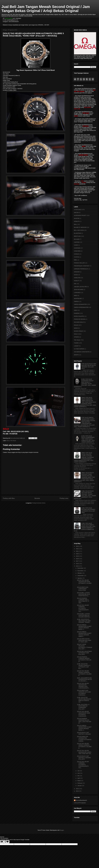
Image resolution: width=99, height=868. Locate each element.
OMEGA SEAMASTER (80, 304)
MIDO (76, 296)
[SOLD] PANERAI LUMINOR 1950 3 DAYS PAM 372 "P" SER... (83, 601)
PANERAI (77, 313)
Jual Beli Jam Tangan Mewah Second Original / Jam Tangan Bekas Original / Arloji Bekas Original (46, 9)
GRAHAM (77, 272)
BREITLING (77, 236)
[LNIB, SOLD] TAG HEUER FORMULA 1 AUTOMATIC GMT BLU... (84, 666)
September (81, 576)
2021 (78, 551)
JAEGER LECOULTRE (80, 287)
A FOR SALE (78, 210)
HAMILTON (77, 278)
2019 (78, 556)
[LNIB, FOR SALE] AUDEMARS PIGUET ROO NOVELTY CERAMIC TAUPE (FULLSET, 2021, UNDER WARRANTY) (85, 383)
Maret (79, 781)
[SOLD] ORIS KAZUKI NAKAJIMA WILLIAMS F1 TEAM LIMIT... (84, 640)
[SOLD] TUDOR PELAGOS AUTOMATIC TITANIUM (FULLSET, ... (85, 647)
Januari (80, 786)
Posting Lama (64, 498)
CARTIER (77, 242)
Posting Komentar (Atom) (39, 503)
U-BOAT (76, 346)
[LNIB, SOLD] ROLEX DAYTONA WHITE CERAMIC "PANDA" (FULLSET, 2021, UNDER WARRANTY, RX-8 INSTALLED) (85, 495)
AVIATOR (77, 218)
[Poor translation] (7, 842)
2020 (78, 554)
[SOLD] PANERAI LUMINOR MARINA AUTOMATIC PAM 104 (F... (84, 659)
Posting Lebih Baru (9, 498)
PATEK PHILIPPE (79, 316)
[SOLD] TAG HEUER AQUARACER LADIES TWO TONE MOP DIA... (85, 752)
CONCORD (77, 251)
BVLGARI (77, 239)
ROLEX (76, 325)
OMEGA (76, 301)
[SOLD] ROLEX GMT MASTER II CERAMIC (84, 733)
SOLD (8, 441)
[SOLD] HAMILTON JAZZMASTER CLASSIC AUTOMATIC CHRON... (84, 739)
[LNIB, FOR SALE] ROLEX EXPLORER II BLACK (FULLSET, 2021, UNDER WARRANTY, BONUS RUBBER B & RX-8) (85, 527)
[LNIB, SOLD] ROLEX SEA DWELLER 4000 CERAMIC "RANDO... (84, 621)
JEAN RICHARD (79, 290)
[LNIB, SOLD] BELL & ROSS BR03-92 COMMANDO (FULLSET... (83, 707)
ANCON (76, 213)
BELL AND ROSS (79, 230)
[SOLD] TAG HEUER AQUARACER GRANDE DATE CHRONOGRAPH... (83, 686)
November (80, 571)
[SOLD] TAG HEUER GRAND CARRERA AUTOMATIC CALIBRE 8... (84, 673)
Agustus (80, 578)
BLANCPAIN (77, 233)
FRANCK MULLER (79, 263)
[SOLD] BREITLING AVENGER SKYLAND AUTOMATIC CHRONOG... (84, 693)
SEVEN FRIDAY (79, 331)
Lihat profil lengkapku (80, 803)
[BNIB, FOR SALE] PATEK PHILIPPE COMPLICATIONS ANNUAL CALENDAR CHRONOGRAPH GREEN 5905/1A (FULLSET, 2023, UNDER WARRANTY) (84, 457)
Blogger (62, 830)
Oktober (80, 573)
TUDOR (76, 343)
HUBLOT (77, 281)
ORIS (76, 310)
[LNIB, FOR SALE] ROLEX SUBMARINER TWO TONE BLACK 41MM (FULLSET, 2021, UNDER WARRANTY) (88, 439)
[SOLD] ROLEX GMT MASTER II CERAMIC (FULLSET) (84, 758)
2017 (78, 561)
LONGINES (77, 293)
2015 (78, 566)
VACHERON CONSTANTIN (82, 352)
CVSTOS (77, 257)
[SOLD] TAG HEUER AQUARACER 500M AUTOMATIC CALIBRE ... (84, 582)
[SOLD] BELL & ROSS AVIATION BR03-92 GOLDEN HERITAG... (84, 615)
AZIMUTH (77, 221)
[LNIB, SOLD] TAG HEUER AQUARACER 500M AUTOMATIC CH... (84, 700)
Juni (79, 773)
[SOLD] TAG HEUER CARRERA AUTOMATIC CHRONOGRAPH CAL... (83, 608)
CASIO (76, 245)
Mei (79, 776)
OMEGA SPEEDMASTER (81, 307)
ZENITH (76, 355)
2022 (78, 549)
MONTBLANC (78, 298)
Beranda (37, 498)
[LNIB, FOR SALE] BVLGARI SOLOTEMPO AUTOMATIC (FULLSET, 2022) (88, 510)
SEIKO (76, 328)
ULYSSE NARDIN (79, 349)
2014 (78, 789)
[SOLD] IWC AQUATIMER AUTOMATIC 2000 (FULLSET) (84, 653)
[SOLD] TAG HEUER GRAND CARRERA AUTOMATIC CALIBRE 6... (84, 746)
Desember (80, 568)
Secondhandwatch (81, 800)
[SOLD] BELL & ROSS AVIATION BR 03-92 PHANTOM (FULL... (83, 594)
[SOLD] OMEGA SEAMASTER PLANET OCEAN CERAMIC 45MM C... (84, 634)
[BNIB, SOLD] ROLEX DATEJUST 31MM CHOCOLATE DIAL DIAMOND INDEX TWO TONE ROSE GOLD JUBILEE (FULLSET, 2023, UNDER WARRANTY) (84, 477)
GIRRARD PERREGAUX (81, 269)
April (79, 778)
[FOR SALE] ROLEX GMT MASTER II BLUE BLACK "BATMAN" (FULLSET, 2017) (89, 366)
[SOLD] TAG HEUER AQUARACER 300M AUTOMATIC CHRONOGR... (84, 714)
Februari (80, 783)
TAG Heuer (13, 441)
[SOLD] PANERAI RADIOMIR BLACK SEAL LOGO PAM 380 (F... (84, 721)
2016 (78, 564)
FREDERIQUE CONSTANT (82, 266)
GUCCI (76, 275)
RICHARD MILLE (79, 322)
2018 (78, 559)
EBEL (76, 260)
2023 (78, 546)
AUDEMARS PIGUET (80, 215)
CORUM (76, 254)
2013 (78, 791)
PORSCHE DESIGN (80, 319)
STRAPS (76, 337)
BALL (76, 224)
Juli (79, 771)
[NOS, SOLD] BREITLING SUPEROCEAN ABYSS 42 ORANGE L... (84, 679)
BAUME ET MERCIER (80, 227)
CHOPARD (77, 248)
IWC (75, 284)
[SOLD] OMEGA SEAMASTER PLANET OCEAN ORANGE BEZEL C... (84, 627)
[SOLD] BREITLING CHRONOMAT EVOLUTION (83, 589)
